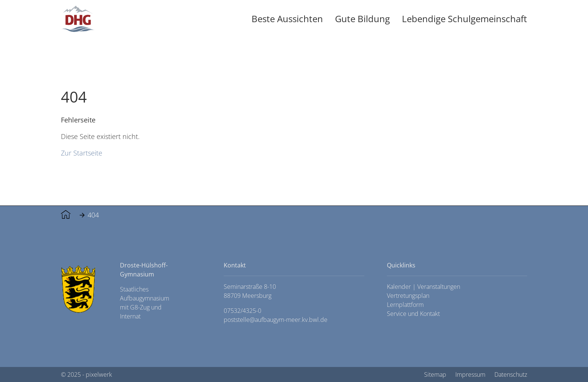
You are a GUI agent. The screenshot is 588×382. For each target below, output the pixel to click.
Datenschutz (511, 374)
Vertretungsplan (408, 296)
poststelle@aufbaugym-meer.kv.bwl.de (276, 320)
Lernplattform (405, 305)
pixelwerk (99, 374)
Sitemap (435, 374)
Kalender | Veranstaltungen (424, 287)
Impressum (470, 374)
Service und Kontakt (413, 314)
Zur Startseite (82, 153)
